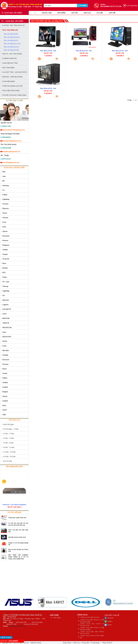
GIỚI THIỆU (54, 615)
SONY (5, 410)
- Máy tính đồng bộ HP (11, 34)
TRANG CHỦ (47, 13)
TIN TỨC (75, 13)
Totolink (5, 355)
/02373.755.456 (116, 6)
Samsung (6, 186)
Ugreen (5, 231)
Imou (4, 227)
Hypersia (6, 208)
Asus (4, 176)
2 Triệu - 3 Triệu (8, 434)
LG (4, 190)
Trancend (6, 259)
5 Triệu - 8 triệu (8, 443)
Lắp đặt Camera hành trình (17, 537)
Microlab (6, 350)
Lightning (6, 199)
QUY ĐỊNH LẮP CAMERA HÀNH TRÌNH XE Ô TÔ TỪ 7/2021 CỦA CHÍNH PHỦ (18, 557)
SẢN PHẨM (61, 13)
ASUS (4, 314)
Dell (4, 172)
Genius (5, 373)
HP (4, 181)
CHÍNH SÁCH (82, 615)
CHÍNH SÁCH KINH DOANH (90, 617)
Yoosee (5, 213)
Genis (4, 346)
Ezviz (4, 222)
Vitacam (5, 218)
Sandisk (5, 387)
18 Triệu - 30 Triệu (9, 457)
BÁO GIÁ (87, 13)
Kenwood (6, 360)
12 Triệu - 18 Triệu (9, 452)
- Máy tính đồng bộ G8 (11, 40)
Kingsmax (6, 245)
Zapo (4, 332)
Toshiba (5, 250)
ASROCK (6, 323)
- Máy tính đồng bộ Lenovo (12, 44)
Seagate (5, 254)
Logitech (5, 305)
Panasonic (6, 236)
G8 (3, 295)
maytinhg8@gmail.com (17, 626)
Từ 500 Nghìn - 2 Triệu (11, 429)
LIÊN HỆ (112, 13)
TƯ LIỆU (100, 13)
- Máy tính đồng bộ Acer (11, 47)
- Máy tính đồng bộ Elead (11, 37)
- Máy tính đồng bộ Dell (11, 50)
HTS (4, 273)
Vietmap (5, 286)
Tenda (5, 277)
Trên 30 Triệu (7, 461)
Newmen (5, 204)
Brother (5, 268)
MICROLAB (7, 328)
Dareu (5, 369)
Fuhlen (5, 195)
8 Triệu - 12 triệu (9, 447)
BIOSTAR (6, 318)
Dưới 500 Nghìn (8, 424)
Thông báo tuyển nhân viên (17, 518)
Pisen (4, 263)
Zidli (4, 415)
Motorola (6, 300)
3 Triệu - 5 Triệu (8, 438)
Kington (5, 392)
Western (5, 240)
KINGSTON (7, 337)
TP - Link (6, 282)
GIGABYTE (7, 309)
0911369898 (105, 6)
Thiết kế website (36, 643)
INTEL (5, 341)
